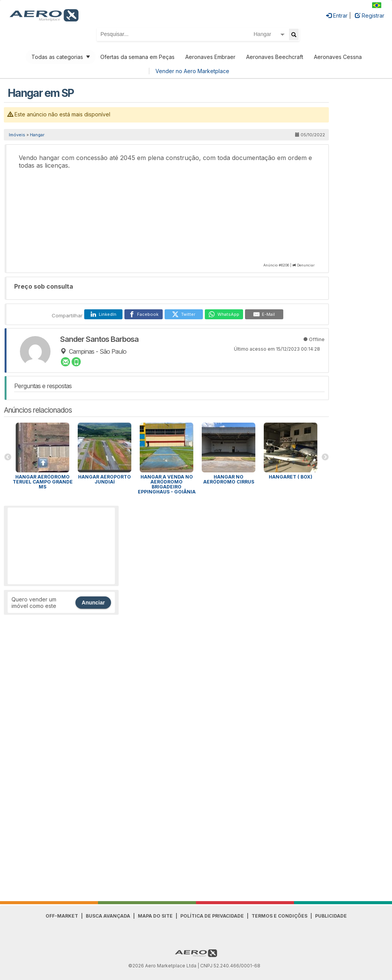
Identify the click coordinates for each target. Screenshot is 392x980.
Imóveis (17, 135)
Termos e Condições (279, 916)
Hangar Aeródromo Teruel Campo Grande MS (43, 482)
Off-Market (62, 916)
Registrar (370, 16)
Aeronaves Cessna (338, 57)
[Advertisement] (61, 546)
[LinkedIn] (103, 314)
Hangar (37, 135)
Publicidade (331, 916)
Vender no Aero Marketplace (192, 71)
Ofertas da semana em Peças (137, 57)
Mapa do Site (155, 916)
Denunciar (306, 265)
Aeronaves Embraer (210, 57)
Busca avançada (108, 916)
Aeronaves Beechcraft (275, 57)
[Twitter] (184, 314)
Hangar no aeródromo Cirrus (229, 479)
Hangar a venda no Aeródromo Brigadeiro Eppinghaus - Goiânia (167, 484)
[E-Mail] (264, 314)
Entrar (337, 16)
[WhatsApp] (224, 314)
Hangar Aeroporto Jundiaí (105, 479)
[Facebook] (144, 314)
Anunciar (93, 603)
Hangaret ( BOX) (291, 477)
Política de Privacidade (212, 916)
